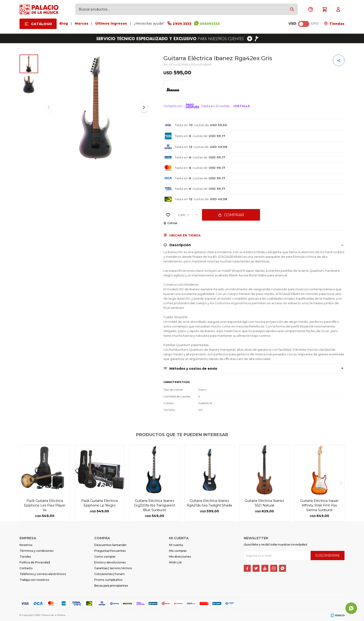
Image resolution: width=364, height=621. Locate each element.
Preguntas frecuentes (110, 551)
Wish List (175, 562)
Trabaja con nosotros (34, 580)
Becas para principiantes (111, 586)
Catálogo (42, 24)
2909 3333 (182, 24)
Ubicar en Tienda (185, 235)
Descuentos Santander (110, 545)
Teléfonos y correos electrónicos (43, 574)
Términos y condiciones (36, 551)
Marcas (82, 23)
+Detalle (242, 106)
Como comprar (105, 557)
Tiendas (336, 24)
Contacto (26, 568)
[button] (292, 9)
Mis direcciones (180, 557)
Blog (64, 23)
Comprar (234, 215)
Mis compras (178, 551)
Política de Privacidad (35, 562)
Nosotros (26, 545)
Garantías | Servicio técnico (113, 568)
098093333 (210, 24)
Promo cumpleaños (108, 580)
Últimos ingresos (111, 23)
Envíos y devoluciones (110, 562)
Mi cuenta (176, 545)
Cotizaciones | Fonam (109, 574)
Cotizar (172, 223)
